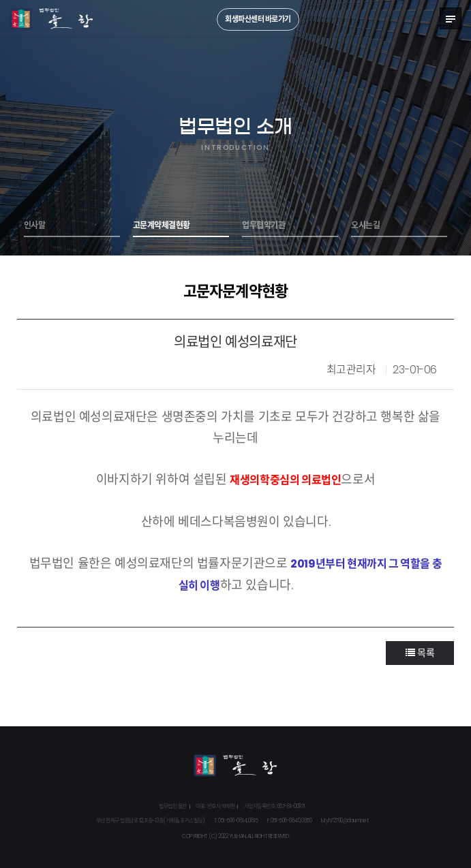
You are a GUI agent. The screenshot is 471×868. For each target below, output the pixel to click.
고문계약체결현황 (162, 226)
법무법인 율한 (52, 19)
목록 (420, 653)
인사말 (35, 226)
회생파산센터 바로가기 (258, 19)
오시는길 (365, 226)
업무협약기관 (263, 226)
